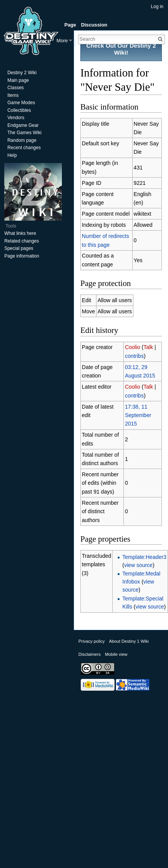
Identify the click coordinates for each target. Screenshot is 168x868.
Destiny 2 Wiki (22, 73)
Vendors (16, 118)
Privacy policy (91, 641)
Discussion (94, 25)
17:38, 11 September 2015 (138, 415)
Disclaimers (90, 654)
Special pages (19, 248)
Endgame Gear (23, 125)
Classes (16, 88)
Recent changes (24, 148)
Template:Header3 (144, 557)
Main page (18, 80)
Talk (148, 347)
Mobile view (116, 654)
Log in (157, 7)
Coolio (133, 347)
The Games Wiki (24, 133)
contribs (134, 356)
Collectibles (19, 110)
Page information (22, 256)
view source (138, 565)
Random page (22, 140)
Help (12, 155)
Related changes (22, 241)
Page (70, 25)
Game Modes (21, 103)
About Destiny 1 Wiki (129, 641)
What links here (20, 233)
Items (13, 95)
